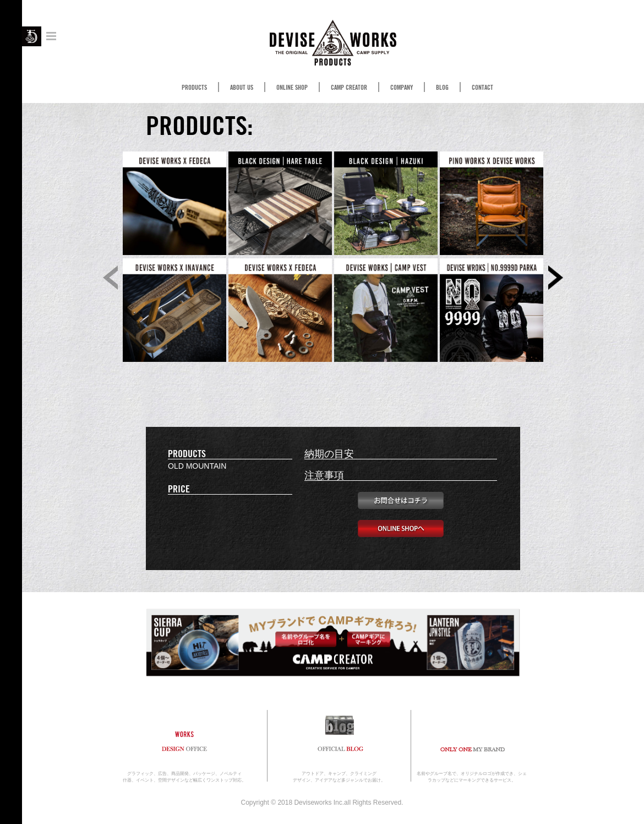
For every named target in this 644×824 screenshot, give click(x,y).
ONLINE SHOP (292, 88)
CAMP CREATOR (349, 88)
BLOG (442, 88)
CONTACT (482, 88)
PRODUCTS (194, 88)
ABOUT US (242, 88)
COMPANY (402, 88)
